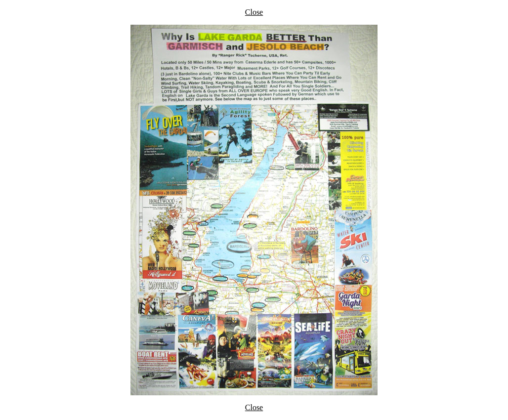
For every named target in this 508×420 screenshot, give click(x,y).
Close (254, 12)
